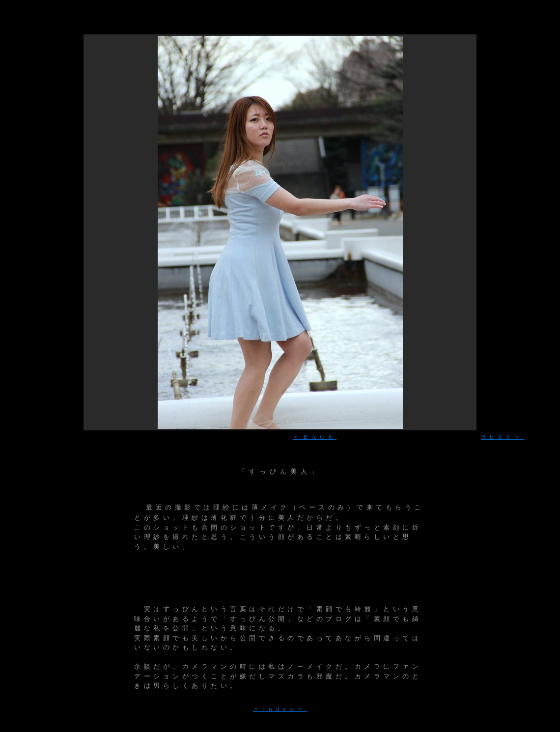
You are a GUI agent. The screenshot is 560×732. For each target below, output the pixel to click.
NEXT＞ (503, 436)
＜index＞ (280, 709)
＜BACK (315, 436)
